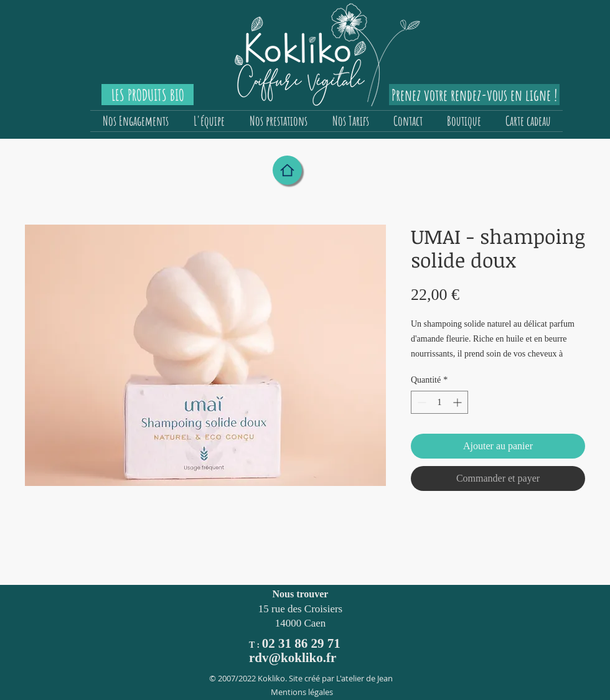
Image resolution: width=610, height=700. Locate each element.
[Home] (287, 170)
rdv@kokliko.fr (293, 658)
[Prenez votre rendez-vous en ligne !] (474, 95)
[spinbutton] (439, 402)
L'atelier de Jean (364, 678)
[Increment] (458, 402)
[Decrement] (420, 402)
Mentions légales (302, 692)
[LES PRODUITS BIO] (148, 95)
